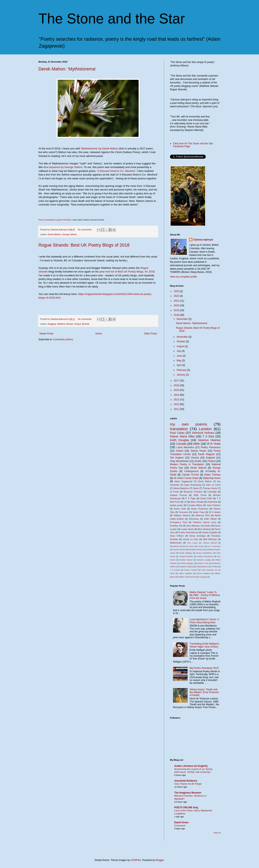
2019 (177, 310)
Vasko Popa (199, 512)
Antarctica (212, 502)
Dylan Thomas (212, 475)
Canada (181, 444)
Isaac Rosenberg (193, 485)
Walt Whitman (210, 539)
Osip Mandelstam (179, 461)
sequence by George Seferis (65, 167)
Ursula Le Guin (191, 539)
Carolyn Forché (190, 475)
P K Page (191, 498)
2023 (177, 291)
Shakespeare (202, 566)
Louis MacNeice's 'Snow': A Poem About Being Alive (204, 621)
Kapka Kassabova (205, 556)
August (181, 346)
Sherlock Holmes (203, 433)
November (183, 337)
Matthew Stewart (65, 324)
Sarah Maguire (206, 454)
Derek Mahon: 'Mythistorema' (67, 69)
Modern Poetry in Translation (187, 464)
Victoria (195, 458)
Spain (196, 488)
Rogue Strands (82, 324)
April (179, 365)
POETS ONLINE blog (186, 807)
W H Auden (215, 512)
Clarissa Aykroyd (203, 240)
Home (99, 334)
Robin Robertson (200, 509)
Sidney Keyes (198, 451)
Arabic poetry (176, 505)
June (180, 356)
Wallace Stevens (182, 515)
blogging (52, 324)
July (179, 351)
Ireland (180, 451)
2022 (177, 296)
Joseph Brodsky (186, 556)
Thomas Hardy (210, 488)
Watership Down (212, 478)
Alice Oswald (197, 502)
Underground (191, 471)
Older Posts (150, 334)
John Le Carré (213, 485)
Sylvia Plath (206, 498)
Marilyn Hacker (186, 560)
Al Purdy (174, 492)
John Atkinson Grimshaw (198, 526)
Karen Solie (180, 509)
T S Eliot (208, 436)
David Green (181, 822)
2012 (177, 404)
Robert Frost (203, 563)
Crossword (180, 825)
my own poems (188, 424)
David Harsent (179, 549)
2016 (177, 385)
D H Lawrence (214, 546)
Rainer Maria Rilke (182, 436)
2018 (177, 315)
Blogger (160, 860)
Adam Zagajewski (183, 481)
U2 (185, 502)
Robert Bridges (187, 563)
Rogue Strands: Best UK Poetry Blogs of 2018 (84, 245)
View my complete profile (183, 277)
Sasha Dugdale (210, 532)
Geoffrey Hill (176, 526)
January (181, 375)
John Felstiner (214, 505)
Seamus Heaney (209, 440)
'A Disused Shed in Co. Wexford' (116, 171)
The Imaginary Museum (188, 793)
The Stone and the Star (112, 19)
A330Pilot (136, 860)
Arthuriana (194, 519)
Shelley (214, 566)
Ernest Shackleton (204, 553)
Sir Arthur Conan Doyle (186, 478)
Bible (197, 444)
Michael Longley (204, 560)
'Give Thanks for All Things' (188, 784)
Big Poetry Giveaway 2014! (204, 668)
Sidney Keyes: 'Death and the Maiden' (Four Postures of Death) (204, 692)
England (210, 458)
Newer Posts (46, 334)
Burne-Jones (189, 546)
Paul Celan (177, 433)
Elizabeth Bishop (196, 549)
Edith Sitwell (210, 519)
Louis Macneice (185, 447)
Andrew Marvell (210, 543)
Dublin (198, 461)
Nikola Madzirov (181, 488)
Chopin (201, 546)
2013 (177, 400)
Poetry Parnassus (211, 447)
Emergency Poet (178, 522)
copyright (203, 577)
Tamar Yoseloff (191, 570)
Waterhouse (176, 543)
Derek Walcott (198, 468)
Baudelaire (175, 546)
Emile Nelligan (186, 553)
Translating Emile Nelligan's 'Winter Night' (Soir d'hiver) (204, 645)
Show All (217, 833)
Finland (212, 461)
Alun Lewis (192, 543)
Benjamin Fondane (193, 492)
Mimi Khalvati (204, 529)
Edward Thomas (179, 495)
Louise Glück (187, 529)
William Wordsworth (187, 577)
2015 (177, 390)
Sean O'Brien (177, 536)
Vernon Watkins (203, 573)
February (182, 370)
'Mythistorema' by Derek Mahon (100, 148)
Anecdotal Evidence (186, 781)
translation (179, 429)
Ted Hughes (177, 458)
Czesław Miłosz (195, 505)
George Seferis (70, 234)
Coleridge (212, 492)
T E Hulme (175, 570)
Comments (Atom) (63, 339)
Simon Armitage (197, 536)
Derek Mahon (54, 234)
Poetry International (188, 532)
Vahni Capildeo (186, 573)
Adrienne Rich (203, 515)
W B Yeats (214, 444)
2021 (177, 301)
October (181, 341)
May (179, 361)
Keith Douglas (180, 440)
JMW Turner (200, 495)
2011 (177, 409)
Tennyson (184, 512)
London (205, 429)
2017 (177, 381)
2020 (177, 305)
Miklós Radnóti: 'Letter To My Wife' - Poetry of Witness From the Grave (205, 595)
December (183, 319)
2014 (177, 395)
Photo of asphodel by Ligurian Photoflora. (55, 220)
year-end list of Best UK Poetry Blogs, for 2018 (127, 272)
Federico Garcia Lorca (205, 522)
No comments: (85, 230)
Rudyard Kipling (186, 566)
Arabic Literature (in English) (191, 766)
